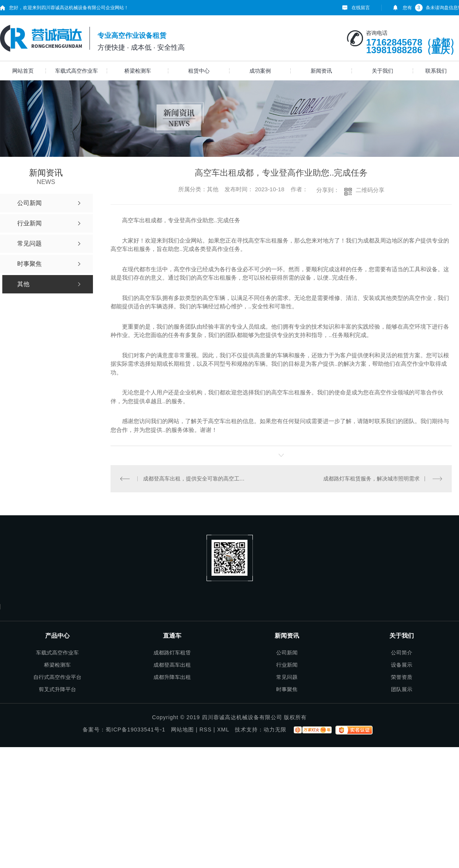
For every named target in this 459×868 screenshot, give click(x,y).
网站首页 (23, 71)
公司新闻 (287, 653)
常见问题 (287, 677)
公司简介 (402, 653)
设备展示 (402, 665)
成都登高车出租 (172, 665)
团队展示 (402, 689)
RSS (205, 730)
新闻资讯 (321, 71)
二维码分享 (370, 190)
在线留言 (361, 8)
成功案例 (260, 71)
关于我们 (382, 71)
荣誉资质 (402, 677)
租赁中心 (199, 71)
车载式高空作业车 (76, 71)
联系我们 (436, 71)
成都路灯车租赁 (172, 653)
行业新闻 (287, 665)
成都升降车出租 (172, 677)
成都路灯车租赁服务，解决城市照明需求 (371, 479)
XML (223, 730)
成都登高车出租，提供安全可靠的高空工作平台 (196, 479)
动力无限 (275, 730)
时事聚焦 (287, 689)
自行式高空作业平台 (57, 677)
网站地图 (182, 730)
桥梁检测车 (138, 71)
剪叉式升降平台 (57, 689)
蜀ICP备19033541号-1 (135, 730)
